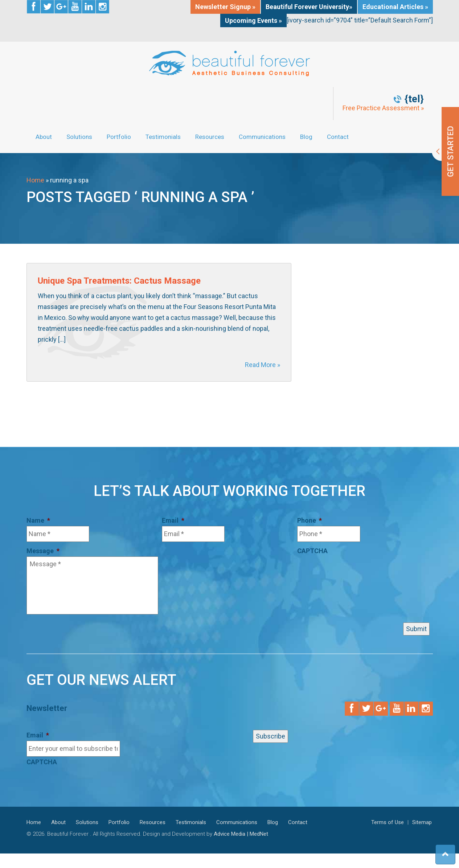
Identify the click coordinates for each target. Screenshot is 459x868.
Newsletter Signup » (225, 7)
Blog (306, 137)
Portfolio (119, 137)
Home (35, 180)
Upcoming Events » (253, 20)
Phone (310, 520)
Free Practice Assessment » (383, 108)
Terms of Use (388, 822)
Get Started (445, 151)
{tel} (414, 99)
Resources (210, 137)
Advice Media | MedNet (241, 834)
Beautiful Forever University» (309, 7)
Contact (338, 137)
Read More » (263, 365)
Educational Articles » (395, 7)
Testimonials (163, 137)
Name (38, 520)
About (44, 137)
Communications (262, 137)
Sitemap (422, 822)
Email (173, 520)
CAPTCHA (312, 551)
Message (43, 551)
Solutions (79, 137)
